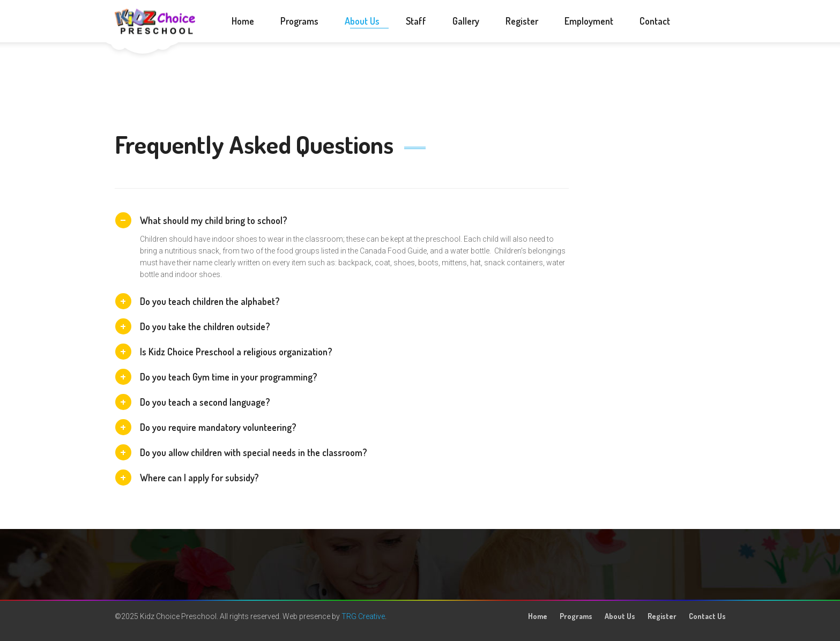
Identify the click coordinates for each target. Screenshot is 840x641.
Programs (576, 616)
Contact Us (707, 616)
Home (538, 616)
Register (662, 616)
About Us (620, 616)
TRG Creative (363, 616)
